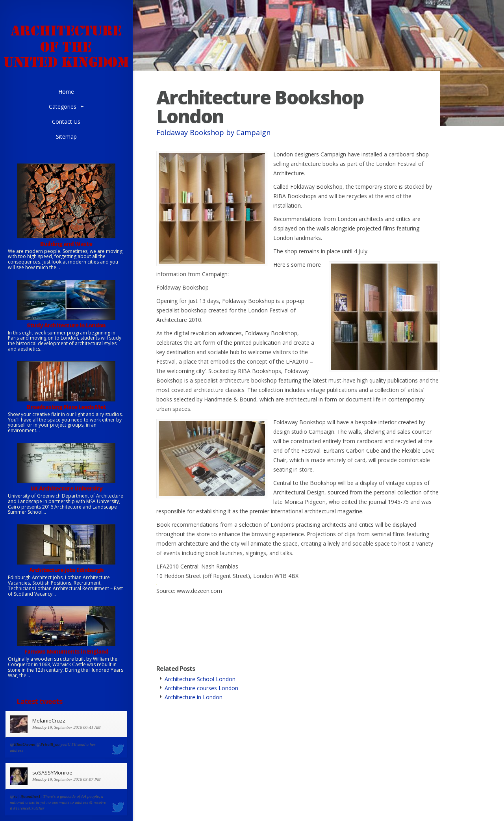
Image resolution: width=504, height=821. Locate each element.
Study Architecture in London (66, 325)
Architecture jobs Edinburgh (66, 570)
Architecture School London (200, 679)
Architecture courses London (201, 688)
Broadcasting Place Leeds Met (66, 407)
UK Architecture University (66, 488)
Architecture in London (194, 697)
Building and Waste (66, 244)
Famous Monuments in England (66, 651)
